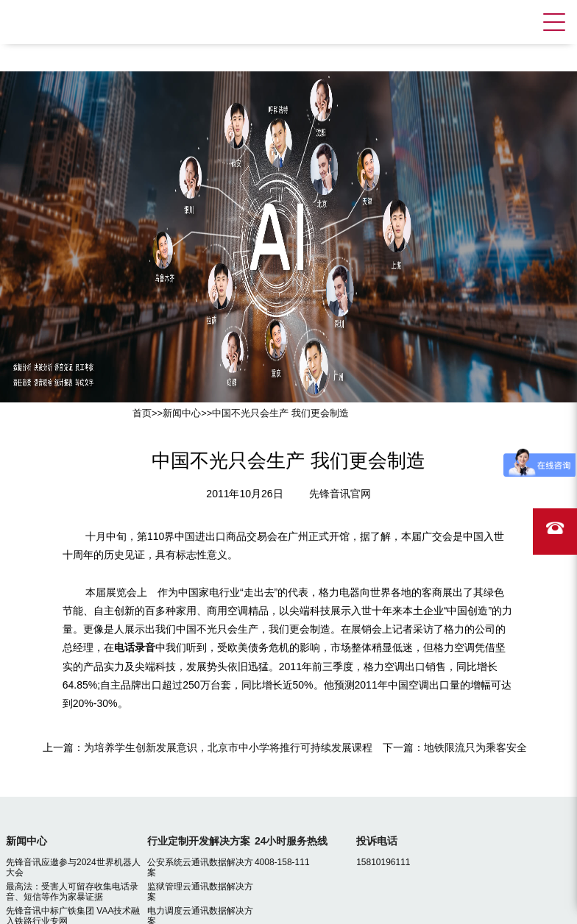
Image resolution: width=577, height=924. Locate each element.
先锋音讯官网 (340, 494)
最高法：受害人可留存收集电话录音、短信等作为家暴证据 (72, 892)
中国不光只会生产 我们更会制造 (280, 413)
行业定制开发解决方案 (199, 841)
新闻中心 (182, 413)
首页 (142, 413)
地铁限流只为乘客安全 (475, 747)
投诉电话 (377, 841)
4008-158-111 (282, 862)
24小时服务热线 (291, 841)
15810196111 (383, 862)
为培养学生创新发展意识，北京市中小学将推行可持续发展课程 (228, 747)
